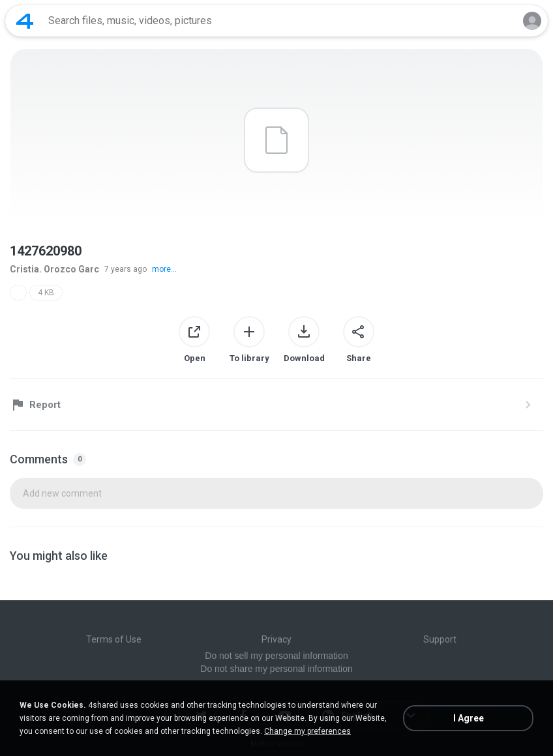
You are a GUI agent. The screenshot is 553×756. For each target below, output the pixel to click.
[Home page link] (25, 21)
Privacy (276, 639)
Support (440, 639)
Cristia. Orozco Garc (54, 269)
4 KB (46, 293)
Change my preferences (307, 731)
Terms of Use (114, 639)
